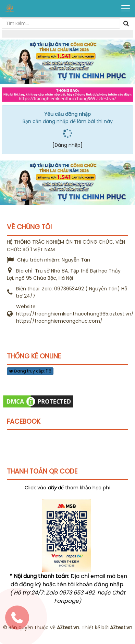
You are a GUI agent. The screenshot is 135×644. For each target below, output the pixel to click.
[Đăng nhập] (67, 145)
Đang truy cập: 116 (30, 371)
